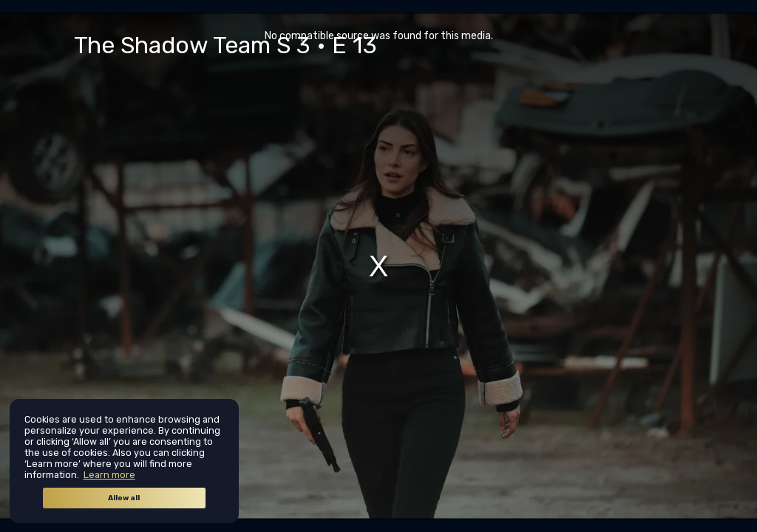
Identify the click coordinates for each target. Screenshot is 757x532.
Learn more (109, 475)
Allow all (124, 498)
